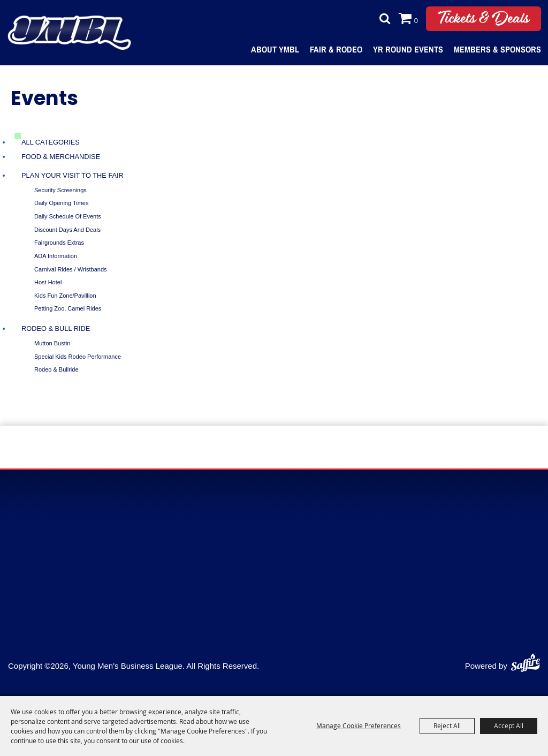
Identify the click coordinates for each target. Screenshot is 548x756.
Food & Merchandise (61, 157)
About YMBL (275, 49)
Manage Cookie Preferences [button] (359, 725)
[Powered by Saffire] (526, 660)
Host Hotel (48, 282)
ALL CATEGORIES (51, 142)
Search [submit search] (382, 19)
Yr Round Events (408, 49)
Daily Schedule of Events (68, 216)
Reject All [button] (447, 725)
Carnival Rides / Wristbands (71, 269)
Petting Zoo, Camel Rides (68, 308)
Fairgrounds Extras (59, 243)
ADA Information (56, 256)
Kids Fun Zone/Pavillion (65, 296)
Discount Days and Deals (67, 230)
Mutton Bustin (52, 343)
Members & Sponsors (497, 49)
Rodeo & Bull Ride (56, 328)
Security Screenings (60, 190)
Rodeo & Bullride (56, 369)
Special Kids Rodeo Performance (78, 357)
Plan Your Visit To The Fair (73, 175)
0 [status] (416, 21)
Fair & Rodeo (336, 49)
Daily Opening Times (62, 203)
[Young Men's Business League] (70, 33)
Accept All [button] (509, 725)
